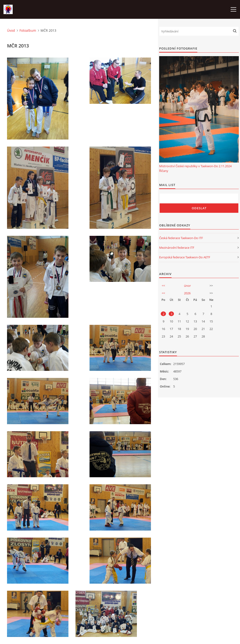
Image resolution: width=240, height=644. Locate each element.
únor (187, 286)
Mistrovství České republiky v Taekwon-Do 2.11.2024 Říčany (195, 168)
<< (163, 286)
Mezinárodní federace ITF (177, 248)
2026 (187, 293)
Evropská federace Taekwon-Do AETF (185, 257)
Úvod (11, 30)
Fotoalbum (28, 30)
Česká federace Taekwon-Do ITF (181, 238)
